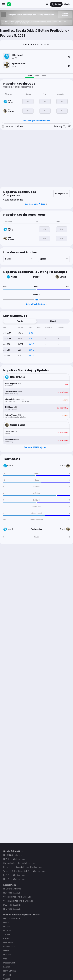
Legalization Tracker (12, 918)
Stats (44, 76)
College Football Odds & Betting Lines (19, 863)
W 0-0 (32, 350)
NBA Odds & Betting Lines (14, 859)
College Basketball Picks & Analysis (18, 901)
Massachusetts (10, 963)
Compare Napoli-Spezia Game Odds (36, 121)
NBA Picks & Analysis (12, 893)
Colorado (7, 939)
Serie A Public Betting (36, 304)
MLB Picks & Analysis (12, 905)
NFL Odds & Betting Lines (14, 855)
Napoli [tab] (53, 321)
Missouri (7, 975)
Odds (37, 76)
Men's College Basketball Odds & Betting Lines (23, 867)
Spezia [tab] (20, 321)
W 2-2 (32, 356)
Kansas (7, 967)
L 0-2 (31, 333)
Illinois (6, 951)
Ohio (5, 959)
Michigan (7, 955)
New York (7, 923)
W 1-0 (32, 344)
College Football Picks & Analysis (17, 897)
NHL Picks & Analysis (12, 909)
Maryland (7, 931)
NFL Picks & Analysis (12, 889)
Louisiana (7, 927)
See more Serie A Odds (36, 204)
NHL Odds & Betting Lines (14, 879)
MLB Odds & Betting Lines (14, 875)
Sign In (67, 4)
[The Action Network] (9, 4)
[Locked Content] (37, 299)
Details (29, 76)
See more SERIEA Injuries (36, 448)
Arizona (7, 935)
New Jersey (8, 943)
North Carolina (10, 971)
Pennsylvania (9, 947)
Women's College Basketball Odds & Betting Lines (24, 871)
